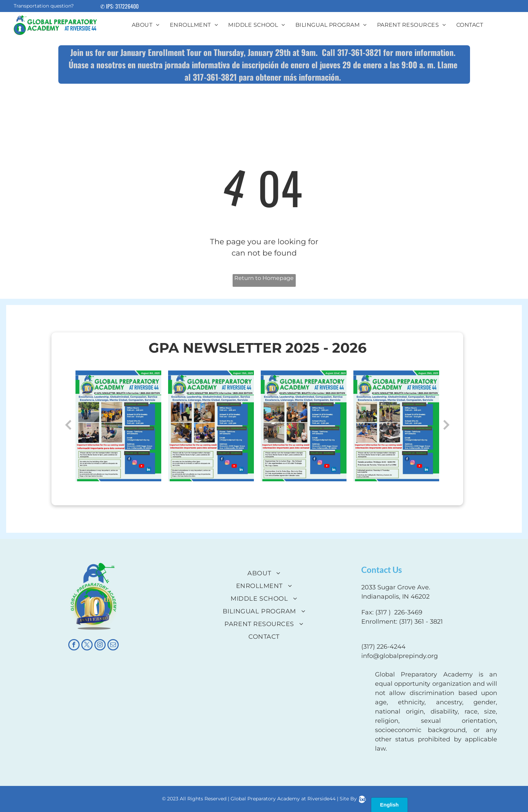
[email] (113, 646)
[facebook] (74, 646)
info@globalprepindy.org (400, 656)
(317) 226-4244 (383, 647)
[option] (118, 426)
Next (446, 425)
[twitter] (87, 646)
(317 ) (383, 612)
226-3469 (408, 612)
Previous (68, 425)
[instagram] (100, 646)
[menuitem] (146, 25)
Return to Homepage (264, 278)
